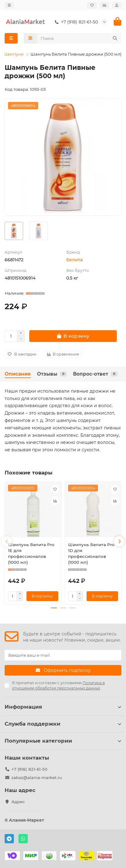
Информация (63, 707)
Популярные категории (63, 741)
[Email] (63, 655)
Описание (18, 374)
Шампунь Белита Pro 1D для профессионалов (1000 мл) (91, 553)
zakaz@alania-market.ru (37, 777)
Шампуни (13, 54)
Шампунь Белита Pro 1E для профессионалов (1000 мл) (31, 553)
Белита (74, 260)
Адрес (18, 802)
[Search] (79, 38)
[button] (7, 541)
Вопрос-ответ (95, 374)
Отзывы (52, 374)
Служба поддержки (63, 724)
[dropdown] (9, 5)
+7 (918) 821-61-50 (75, 22)
